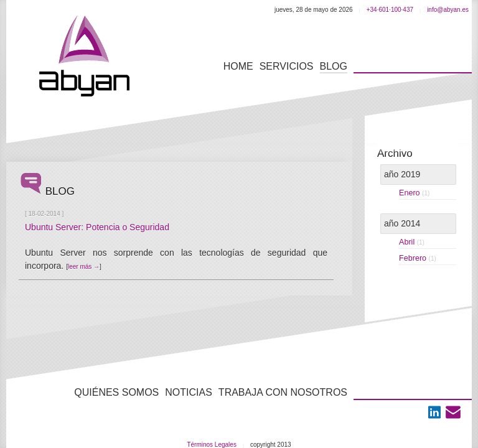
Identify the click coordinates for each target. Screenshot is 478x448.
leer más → (84, 267)
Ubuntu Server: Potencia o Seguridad (97, 227)
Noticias (189, 392)
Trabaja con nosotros (283, 392)
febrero (418, 258)
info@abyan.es (448, 10)
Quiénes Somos (116, 392)
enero (414, 193)
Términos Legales (211, 445)
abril (412, 242)
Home (238, 66)
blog (334, 66)
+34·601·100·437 (390, 10)
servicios (287, 66)
